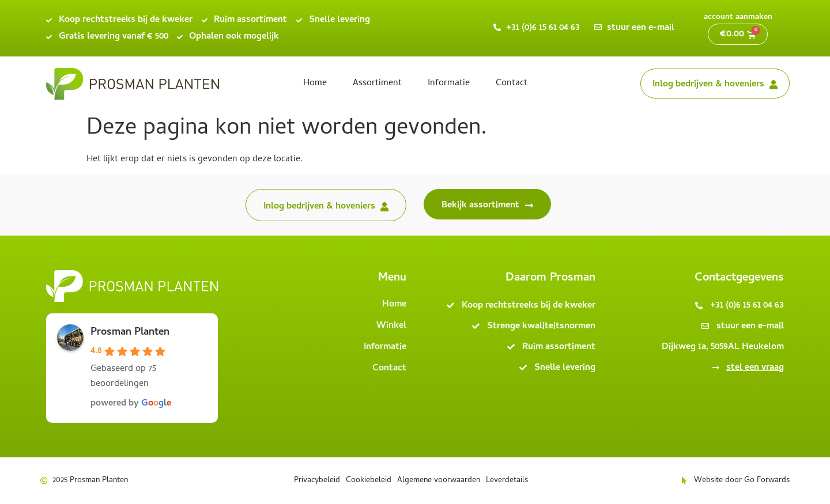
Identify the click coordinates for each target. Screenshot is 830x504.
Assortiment (377, 84)
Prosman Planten (130, 333)
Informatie (449, 84)
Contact (512, 84)
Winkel (391, 326)
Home (315, 84)
